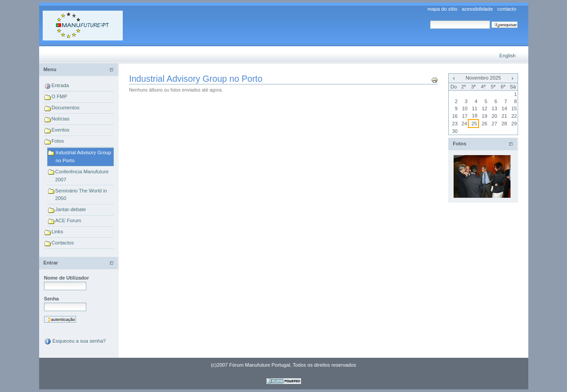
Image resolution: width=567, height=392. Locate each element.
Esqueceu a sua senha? (75, 341)
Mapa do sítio (442, 9)
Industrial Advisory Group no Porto (83, 156)
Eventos (60, 130)
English (508, 56)
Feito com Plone (284, 381)
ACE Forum (68, 220)
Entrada (60, 85)
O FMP (59, 96)
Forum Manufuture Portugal (83, 26)
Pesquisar (430, 20)
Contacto (507, 9)
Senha (52, 299)
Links (57, 232)
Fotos (58, 141)
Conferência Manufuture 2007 (82, 176)
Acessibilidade (477, 9)
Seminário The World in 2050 (81, 195)
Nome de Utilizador (66, 278)
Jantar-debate (70, 209)
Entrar (51, 263)
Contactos (63, 243)
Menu (50, 69)
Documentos (66, 108)
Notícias (60, 119)
